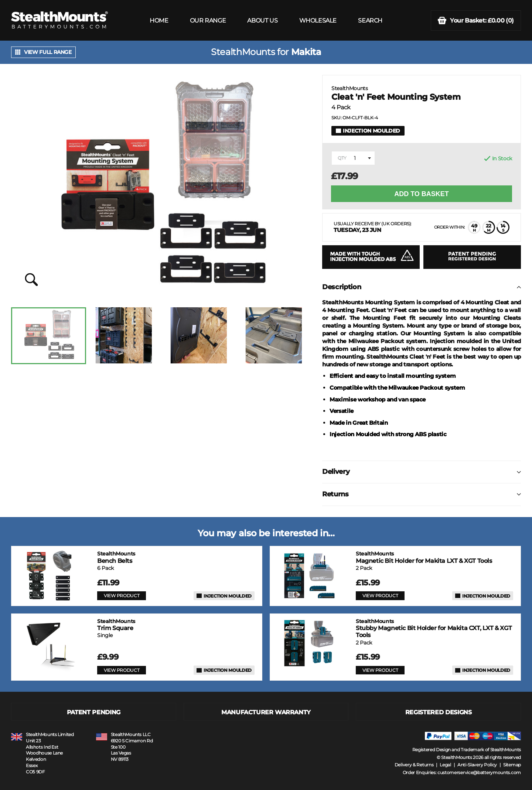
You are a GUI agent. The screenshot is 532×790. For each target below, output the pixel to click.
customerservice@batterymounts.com (479, 772)
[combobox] (353, 158)
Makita (306, 52)
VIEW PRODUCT (122, 596)
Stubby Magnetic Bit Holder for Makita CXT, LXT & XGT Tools (434, 628)
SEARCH (370, 20)
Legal (445, 765)
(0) (476, 20)
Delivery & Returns (414, 765)
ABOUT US (262, 20)
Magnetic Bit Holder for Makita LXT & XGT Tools (424, 557)
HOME (159, 20)
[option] (49, 336)
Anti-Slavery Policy (477, 765)
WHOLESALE (318, 20)
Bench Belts (116, 557)
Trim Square (116, 625)
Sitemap (512, 765)
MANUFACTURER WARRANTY (266, 712)
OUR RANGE (208, 20)
